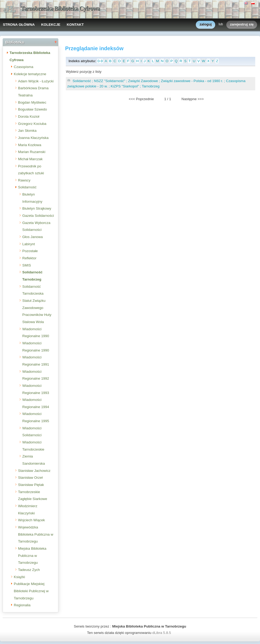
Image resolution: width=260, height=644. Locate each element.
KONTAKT (75, 25)
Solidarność (27, 187)
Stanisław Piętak (31, 485)
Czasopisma (23, 67)
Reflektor (29, 258)
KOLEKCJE (51, 25)
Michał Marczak (30, 159)
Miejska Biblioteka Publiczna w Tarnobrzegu (32, 556)
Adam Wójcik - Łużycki (36, 81)
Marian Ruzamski (32, 152)
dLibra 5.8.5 (162, 633)
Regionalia (22, 605)
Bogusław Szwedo (32, 109)
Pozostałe (30, 251)
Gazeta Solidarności (38, 216)
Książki (19, 577)
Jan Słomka (27, 131)
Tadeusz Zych (29, 570)
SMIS (27, 265)
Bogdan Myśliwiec (32, 102)
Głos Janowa (32, 237)
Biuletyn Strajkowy (37, 208)
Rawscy (24, 180)
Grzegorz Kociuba (32, 124)
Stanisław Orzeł (30, 478)
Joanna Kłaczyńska (33, 138)
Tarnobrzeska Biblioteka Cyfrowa (60, 8)
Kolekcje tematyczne (30, 74)
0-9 (100, 61)
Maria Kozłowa (30, 145)
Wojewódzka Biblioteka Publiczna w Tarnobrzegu (36, 534)
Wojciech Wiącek (31, 520)
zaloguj (206, 25)
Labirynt (29, 244)
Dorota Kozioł (29, 116)
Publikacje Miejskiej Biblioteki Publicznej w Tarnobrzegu (31, 591)
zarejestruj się (242, 25)
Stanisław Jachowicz (34, 471)
